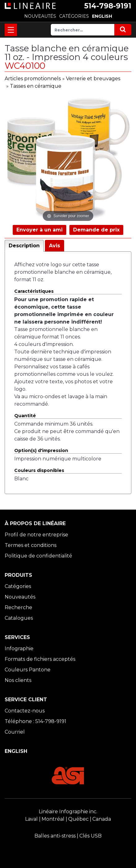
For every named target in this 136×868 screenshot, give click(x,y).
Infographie (19, 649)
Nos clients (18, 680)
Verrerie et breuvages (93, 79)
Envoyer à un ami (39, 230)
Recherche (18, 607)
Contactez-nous (25, 711)
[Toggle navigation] (11, 30)
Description (24, 246)
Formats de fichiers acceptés (40, 659)
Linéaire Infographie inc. (68, 812)
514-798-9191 (108, 6)
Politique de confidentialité (38, 556)
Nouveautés (20, 597)
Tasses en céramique (36, 86)
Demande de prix (96, 230)
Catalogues (19, 618)
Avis (55, 246)
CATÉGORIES (74, 16)
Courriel (15, 732)
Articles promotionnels (33, 79)
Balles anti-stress (55, 836)
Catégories (18, 586)
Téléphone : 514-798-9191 (35, 721)
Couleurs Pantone (28, 670)
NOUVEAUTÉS (40, 16)
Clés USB (90, 836)
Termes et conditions (31, 545)
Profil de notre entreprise (36, 535)
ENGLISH (102, 16)
